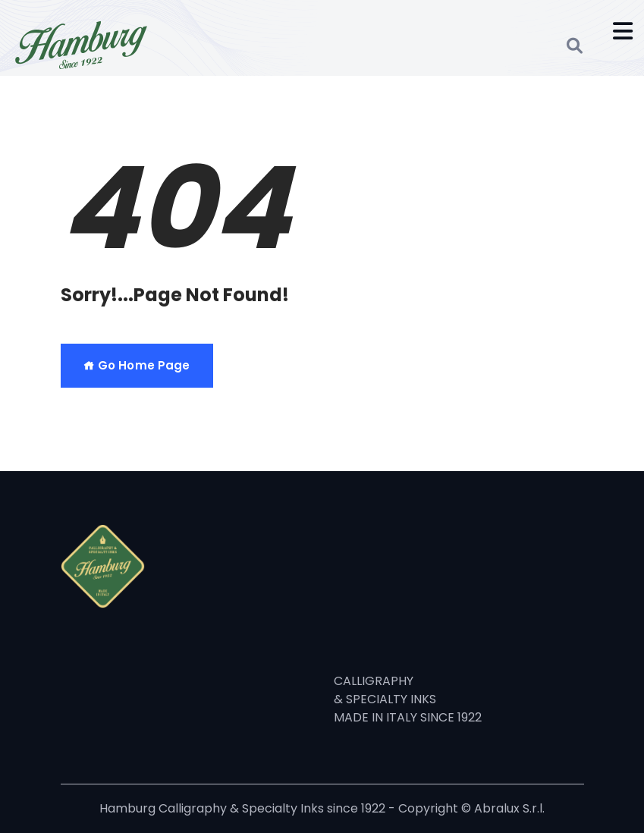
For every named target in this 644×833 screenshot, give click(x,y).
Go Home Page (137, 365)
